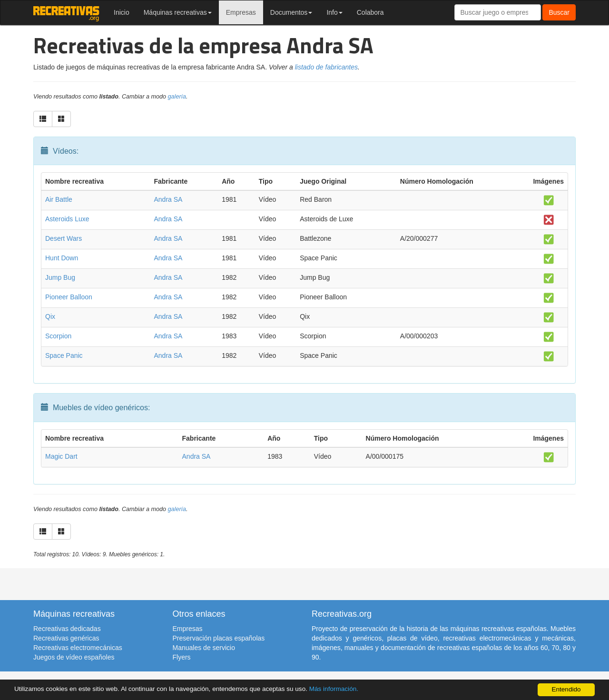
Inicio (122, 12)
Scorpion (58, 336)
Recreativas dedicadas (67, 629)
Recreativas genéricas (66, 638)
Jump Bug (60, 277)
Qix (50, 316)
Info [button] (334, 12)
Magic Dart (61, 456)
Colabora (370, 12)
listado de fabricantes (326, 67)
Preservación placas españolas (219, 638)
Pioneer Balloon (69, 297)
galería (177, 97)
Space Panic (64, 355)
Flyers (182, 657)
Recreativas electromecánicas (78, 648)
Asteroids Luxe (67, 219)
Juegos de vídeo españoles (74, 657)
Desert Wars (64, 238)
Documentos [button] (291, 12)
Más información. (334, 689)
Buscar (559, 12)
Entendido (566, 689)
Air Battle (59, 199)
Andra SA (168, 199)
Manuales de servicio (204, 648)
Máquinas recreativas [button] (178, 12)
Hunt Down (62, 258)
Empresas (241, 12)
